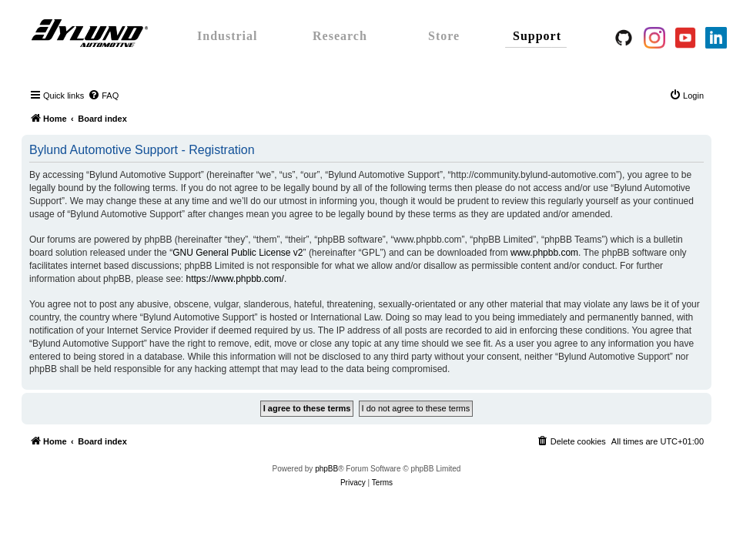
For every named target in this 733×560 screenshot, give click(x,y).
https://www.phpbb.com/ (234, 279)
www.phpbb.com (544, 253)
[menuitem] (103, 96)
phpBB (326, 469)
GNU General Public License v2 (238, 253)
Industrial (227, 36)
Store (444, 36)
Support (537, 36)
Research (340, 36)
